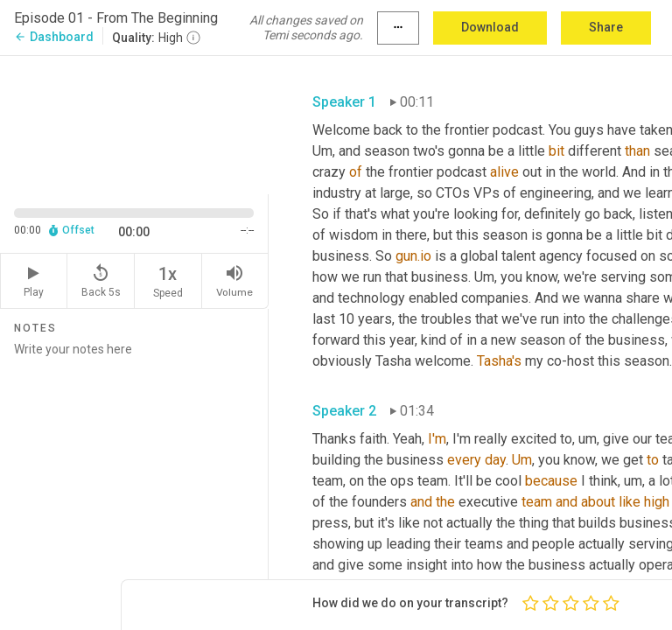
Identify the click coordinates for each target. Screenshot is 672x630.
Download (490, 27)
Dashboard (54, 37)
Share (606, 27)
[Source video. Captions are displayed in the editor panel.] (134, 123)
